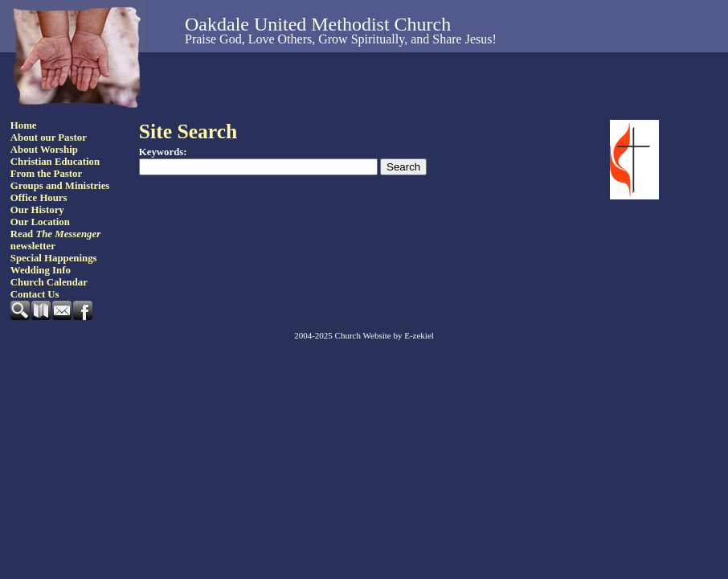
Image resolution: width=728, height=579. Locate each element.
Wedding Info (41, 270)
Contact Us (35, 294)
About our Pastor (49, 138)
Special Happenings (54, 258)
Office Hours (39, 198)
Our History (37, 210)
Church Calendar (49, 282)
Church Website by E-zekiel (384, 335)
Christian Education (55, 162)
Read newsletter (55, 240)
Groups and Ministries (60, 186)
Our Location (40, 222)
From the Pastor (46, 174)
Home (24, 125)
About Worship (44, 150)
